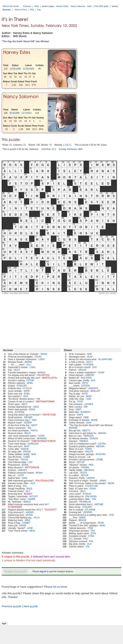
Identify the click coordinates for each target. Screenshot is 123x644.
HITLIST (34, 497)
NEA (34, 420)
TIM (38, 399)
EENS (32, 409)
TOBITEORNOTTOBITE (44, 441)
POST (80, 402)
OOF (26, 396)
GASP (101, 373)
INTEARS (101, 454)
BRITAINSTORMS (45, 402)
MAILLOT (95, 391)
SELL (83, 491)
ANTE (85, 394)
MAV (34, 454)
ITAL (94, 499)
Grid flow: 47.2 (49, 149)
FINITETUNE (49, 415)
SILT (28, 491)
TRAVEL (85, 468)
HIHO (102, 526)
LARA (32, 367)
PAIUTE (89, 452)
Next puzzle (31, 606)
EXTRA (102, 444)
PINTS (34, 431)
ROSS (44, 354)
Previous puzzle (11, 606)
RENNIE (73, 428)
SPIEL (30, 383)
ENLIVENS (91, 497)
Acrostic (7, 10)
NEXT (34, 425)
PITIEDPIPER (15, 507)
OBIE (86, 417)
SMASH (102, 433)
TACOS (24, 460)
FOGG (38, 357)
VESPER (88, 512)
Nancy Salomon (78, 6)
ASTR (21, 475)
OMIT (79, 409)
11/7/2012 (26, 113)
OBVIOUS (89, 470)
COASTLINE (92, 486)
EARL (27, 394)
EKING (29, 515)
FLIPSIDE (89, 365)
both (89, 6)
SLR (93, 380)
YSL (88, 547)
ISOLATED (86, 378)
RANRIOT (86, 412)
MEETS (86, 431)
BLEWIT (28, 494)
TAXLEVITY (51, 510)
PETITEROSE (32, 468)
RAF (90, 354)
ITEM (90, 528)
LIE (89, 457)
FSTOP (30, 380)
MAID (89, 396)
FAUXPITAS (43, 375)
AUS (33, 483)
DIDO (36, 407)
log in (43, 571)
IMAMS (28, 362)
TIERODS (88, 436)
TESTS (84, 473)
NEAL (32, 531)
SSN (89, 399)
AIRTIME (99, 504)
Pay (39, 10)
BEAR (111, 483)
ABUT (24, 404)
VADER (31, 499)
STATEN (86, 386)
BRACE (83, 520)
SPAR (27, 391)
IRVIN (101, 523)
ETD (112, 515)
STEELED (22, 386)
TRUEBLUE (85, 502)
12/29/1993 (15, 69)
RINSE (23, 526)
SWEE (82, 518)
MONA (39, 473)
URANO (91, 478)
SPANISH (42, 439)
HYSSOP (27, 388)
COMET (26, 523)
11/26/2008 (28, 69)
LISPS (42, 359)
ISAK (89, 423)
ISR (86, 407)
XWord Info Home (11, 6)
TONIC (88, 449)
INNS (28, 520)
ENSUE (25, 449)
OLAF (90, 357)
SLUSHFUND (105, 359)
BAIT (27, 446)
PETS (85, 383)
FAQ (32, 10)
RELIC (28, 433)
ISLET (17, 370)
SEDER (28, 423)
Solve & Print (21, 10)
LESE (30, 528)
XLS (89, 544)
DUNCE (94, 439)
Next (37, 6)
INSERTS (93, 388)
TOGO (41, 436)
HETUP (85, 475)
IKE (29, 428)
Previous (27, 6)
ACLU (37, 518)
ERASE (27, 452)
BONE (95, 420)
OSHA (93, 489)
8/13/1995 (15, 113)
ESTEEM (19, 412)
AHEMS (30, 512)
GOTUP (81, 462)
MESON (100, 446)
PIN (91, 541)
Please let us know (55, 587)
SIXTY (90, 362)
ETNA (91, 536)
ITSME (100, 460)
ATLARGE (90, 510)
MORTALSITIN (50, 378)
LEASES (89, 404)
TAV (31, 462)
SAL (25, 486)
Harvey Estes (62, 6)
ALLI (29, 365)
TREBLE (84, 441)
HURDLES (33, 444)
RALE (29, 489)
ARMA (103, 481)
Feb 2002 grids (101, 6)
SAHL (25, 478)
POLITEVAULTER (45, 481)
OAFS (80, 415)
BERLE (27, 502)
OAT (95, 367)
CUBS (27, 457)
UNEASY (23, 470)
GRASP (82, 370)
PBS (91, 465)
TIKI (93, 531)
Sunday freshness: (68, 149)
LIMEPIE (90, 375)
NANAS (41, 373)
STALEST (87, 507)
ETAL (94, 533)
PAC (86, 539)
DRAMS (28, 417)
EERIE (25, 465)
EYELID (87, 494)
